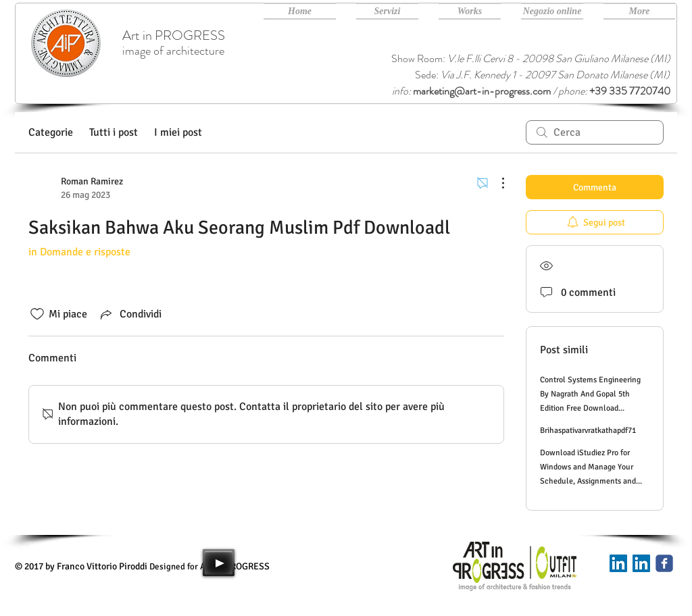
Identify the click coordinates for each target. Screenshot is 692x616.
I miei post (178, 132)
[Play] (219, 563)
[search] (595, 132)
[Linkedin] (618, 563)
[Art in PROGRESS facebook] (664, 563)
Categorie (51, 132)
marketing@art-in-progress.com (482, 91)
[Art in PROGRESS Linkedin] (641, 563)
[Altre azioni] (496, 183)
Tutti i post (114, 132)
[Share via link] (130, 314)
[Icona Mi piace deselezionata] (37, 314)
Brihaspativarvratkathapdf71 (588, 431)
